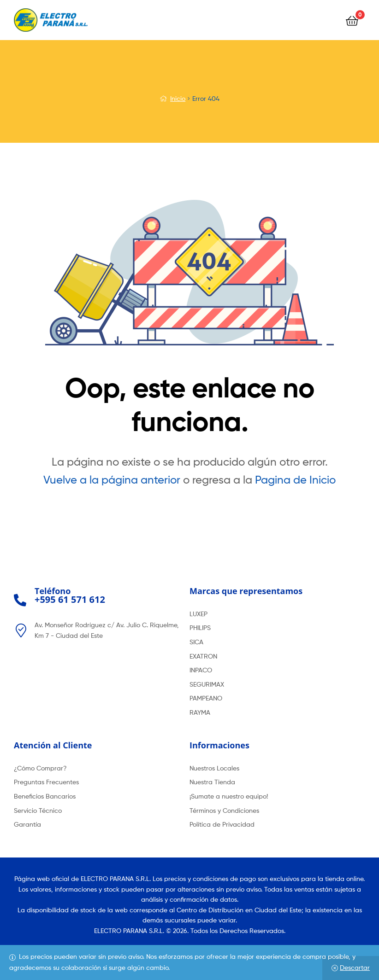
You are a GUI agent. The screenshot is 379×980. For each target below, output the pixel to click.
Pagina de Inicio (295, 480)
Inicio (178, 98)
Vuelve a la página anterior (112, 480)
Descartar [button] (355, 967)
